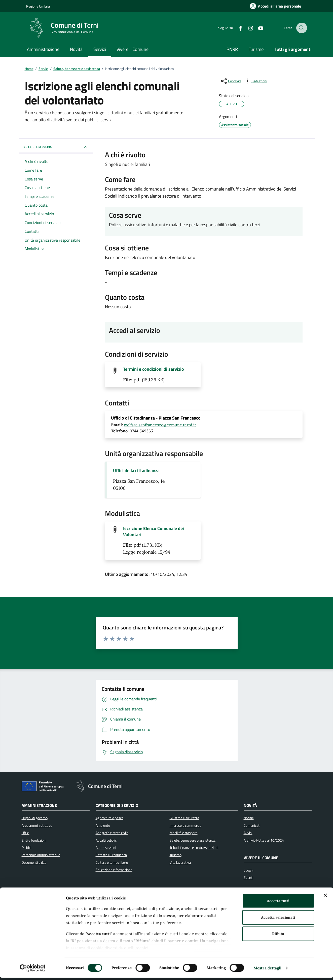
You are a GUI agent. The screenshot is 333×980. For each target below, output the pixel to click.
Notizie (249, 818)
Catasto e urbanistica (111, 855)
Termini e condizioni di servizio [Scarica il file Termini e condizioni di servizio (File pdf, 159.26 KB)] (154, 369)
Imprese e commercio (186, 825)
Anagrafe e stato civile (112, 833)
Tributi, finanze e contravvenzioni (194, 848)
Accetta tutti (278, 903)
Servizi (100, 49)
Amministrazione (43, 49)
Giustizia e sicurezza (184, 818)
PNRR (232, 49)
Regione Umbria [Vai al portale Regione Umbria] (38, 6)
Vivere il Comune (133, 49)
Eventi (248, 878)
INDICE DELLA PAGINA (56, 147)
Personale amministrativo (41, 855)
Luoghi (249, 870)
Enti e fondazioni (34, 840)
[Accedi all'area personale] (275, 6)
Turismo (256, 49)
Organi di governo (35, 818)
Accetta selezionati (278, 919)
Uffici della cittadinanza (136, 471)
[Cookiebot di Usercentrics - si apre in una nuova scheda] (33, 970)
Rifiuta (278, 936)
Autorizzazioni (106, 848)
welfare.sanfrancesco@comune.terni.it (160, 425)
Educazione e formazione (114, 870)
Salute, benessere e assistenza (193, 840)
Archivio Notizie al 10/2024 (264, 840)
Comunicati (252, 825)
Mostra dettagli (268, 970)
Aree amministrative (37, 825)
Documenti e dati (34, 862)
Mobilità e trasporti (184, 833)
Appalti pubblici (106, 840)
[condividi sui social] (231, 81)
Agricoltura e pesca (109, 818)
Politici (26, 848)
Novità (76, 49)
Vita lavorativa (180, 862)
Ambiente (103, 825)
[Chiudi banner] (325, 898)
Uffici (26, 833)
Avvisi (248, 833)
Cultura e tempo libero (112, 862)
